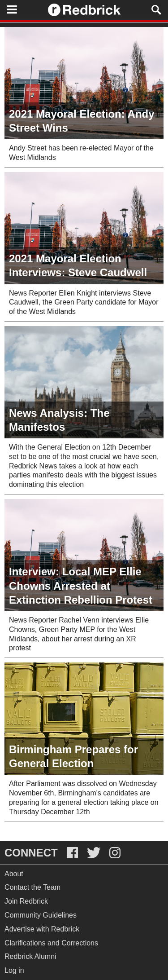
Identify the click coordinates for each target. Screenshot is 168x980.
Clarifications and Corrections (51, 943)
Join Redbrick (26, 901)
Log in (14, 970)
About (14, 874)
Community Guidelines (41, 915)
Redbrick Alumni (30, 956)
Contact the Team (32, 887)
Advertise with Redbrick (42, 929)
